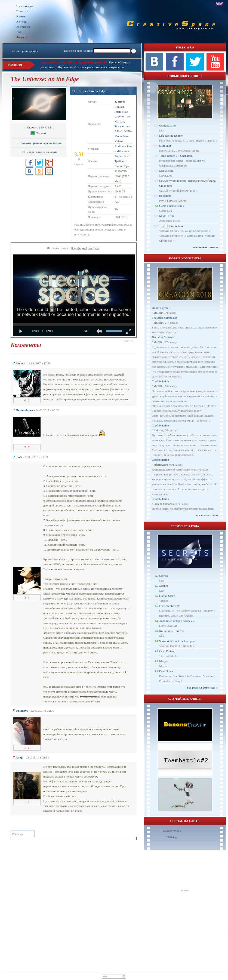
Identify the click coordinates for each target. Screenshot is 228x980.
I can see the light (170, 606)
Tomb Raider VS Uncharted (176, 156)
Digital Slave (167, 596)
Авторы (22, 22)
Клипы (21, 16)
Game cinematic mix (172, 206)
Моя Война (166, 171)
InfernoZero (161, 465)
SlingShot (165, 146)
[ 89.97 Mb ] (39, 127)
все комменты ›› (207, 515)
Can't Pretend (167, 651)
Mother (164, 586)
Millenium (123, 151)
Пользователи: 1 (171, 831)
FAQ (19, 32)
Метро (163, 661)
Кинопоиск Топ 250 (172, 631)
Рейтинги (23, 27)
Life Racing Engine (171, 136)
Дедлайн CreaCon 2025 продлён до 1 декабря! (74, 62)
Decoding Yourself (163, 337)
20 (116, 209)
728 (117, 202)
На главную (25, 6)
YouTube (94, 248)
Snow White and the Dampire (177, 641)
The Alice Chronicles (164, 318)
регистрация (30, 51)
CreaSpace (79, 248)
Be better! (165, 196)
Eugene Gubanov (164, 504)
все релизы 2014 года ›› (202, 687)
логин (15, 51)
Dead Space (166, 671)
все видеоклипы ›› (206, 247)
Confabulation (168, 125)
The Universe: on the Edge (89, 91)
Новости (22, 11)
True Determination (171, 226)
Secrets (164, 576)
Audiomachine (123, 146)
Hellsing (158, 430)
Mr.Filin (158, 313)
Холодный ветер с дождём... (177, 621)
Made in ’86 (167, 216)
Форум (22, 37)
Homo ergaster (161, 308)
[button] (128, 341)
